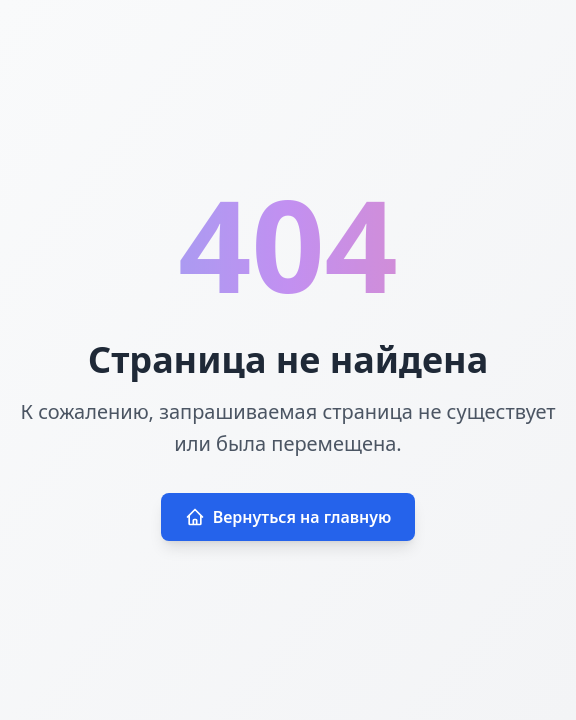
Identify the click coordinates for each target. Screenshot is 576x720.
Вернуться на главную (288, 517)
